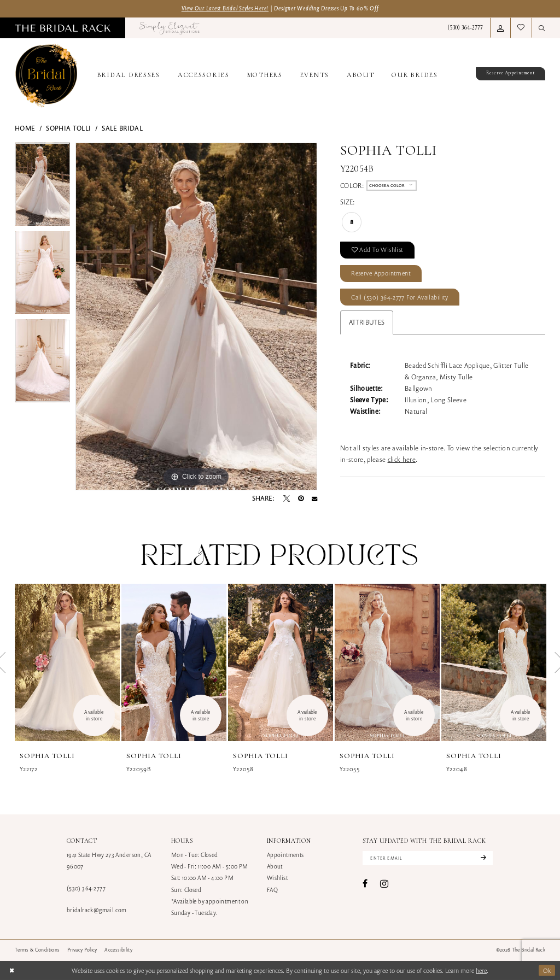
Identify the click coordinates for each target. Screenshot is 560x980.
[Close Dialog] (12, 970)
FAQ (272, 890)
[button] (500, 28)
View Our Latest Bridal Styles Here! (225, 8)
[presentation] (67, 662)
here (481, 970)
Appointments (285, 855)
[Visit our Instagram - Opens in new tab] (384, 884)
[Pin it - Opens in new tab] (301, 498)
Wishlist (277, 878)
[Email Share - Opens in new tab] (314, 498)
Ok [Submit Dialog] (547, 970)
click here (402, 459)
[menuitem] (62, 28)
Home (25, 128)
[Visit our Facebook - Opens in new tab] (365, 884)
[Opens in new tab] (170, 28)
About (275, 866)
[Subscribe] (482, 858)
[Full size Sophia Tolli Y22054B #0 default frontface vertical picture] (196, 316)
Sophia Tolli (68, 128)
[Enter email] (428, 858)
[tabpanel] (42, 187)
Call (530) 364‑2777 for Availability (400, 297)
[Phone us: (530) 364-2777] (465, 28)
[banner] (46, 76)
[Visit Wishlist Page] (521, 28)
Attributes (367, 322)
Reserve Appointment (381, 273)
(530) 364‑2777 (86, 888)
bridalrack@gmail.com (97, 910)
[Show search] (542, 28)
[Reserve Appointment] (505, 76)
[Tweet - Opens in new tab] (287, 498)
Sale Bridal (122, 128)
